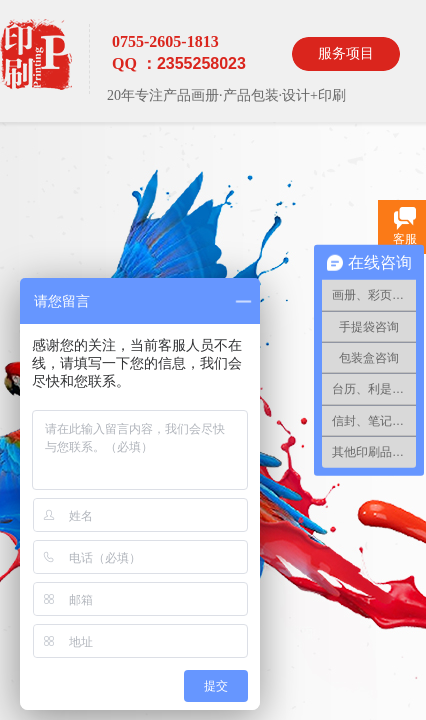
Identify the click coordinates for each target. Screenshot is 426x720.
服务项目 (346, 53)
